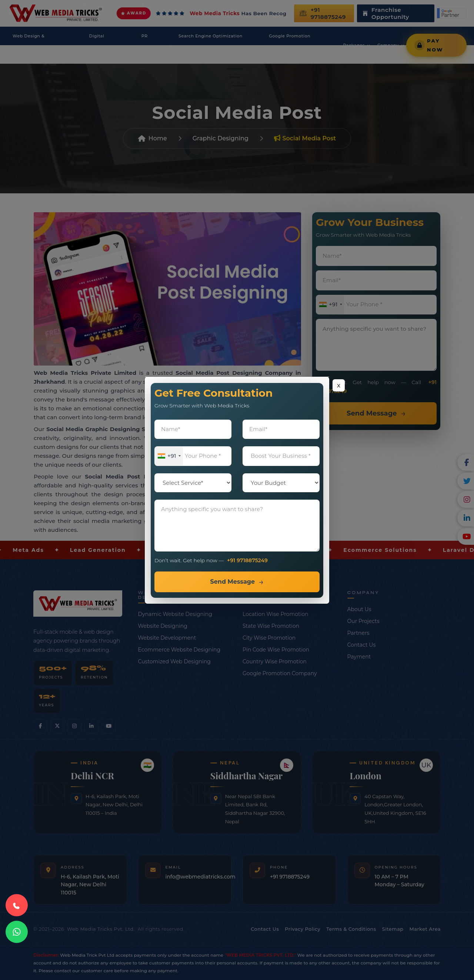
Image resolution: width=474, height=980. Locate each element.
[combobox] (169, 456)
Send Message (232, 582)
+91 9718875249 (247, 560)
